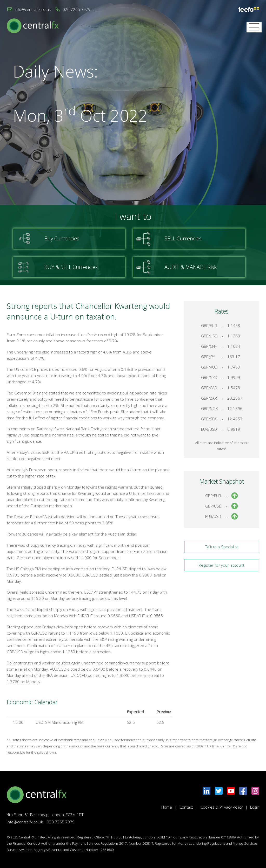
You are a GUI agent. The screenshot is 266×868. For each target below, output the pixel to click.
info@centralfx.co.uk (33, 9)
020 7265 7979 (77, 9)
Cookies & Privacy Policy (222, 807)
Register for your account (222, 565)
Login (255, 807)
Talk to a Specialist (222, 547)
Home (167, 807)
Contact (186, 807)
